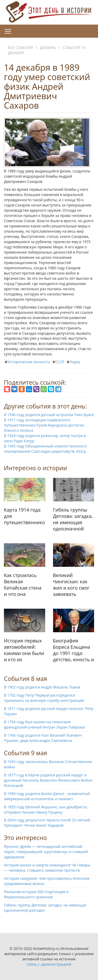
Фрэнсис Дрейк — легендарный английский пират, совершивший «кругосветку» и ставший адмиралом (46, 852)
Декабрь (48, 47)
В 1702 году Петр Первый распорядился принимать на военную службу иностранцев (44, 698)
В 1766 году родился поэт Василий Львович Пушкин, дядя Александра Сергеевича (43, 738)
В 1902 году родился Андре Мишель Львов (42, 687)
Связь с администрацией (49, 964)
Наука (75, 362)
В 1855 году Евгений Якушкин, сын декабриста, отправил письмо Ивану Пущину (46, 810)
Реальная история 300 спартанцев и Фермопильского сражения (36, 894)
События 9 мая (25, 753)
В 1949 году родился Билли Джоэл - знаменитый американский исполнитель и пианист (47, 796)
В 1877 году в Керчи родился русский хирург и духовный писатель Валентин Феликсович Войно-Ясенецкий (49, 780)
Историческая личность (29, 362)
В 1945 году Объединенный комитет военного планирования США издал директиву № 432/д (45, 449)
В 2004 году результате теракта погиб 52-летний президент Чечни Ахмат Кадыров (47, 823)
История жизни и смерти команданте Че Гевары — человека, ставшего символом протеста (47, 868)
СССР (60, 362)
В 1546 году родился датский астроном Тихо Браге (49, 415)
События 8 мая (25, 679)
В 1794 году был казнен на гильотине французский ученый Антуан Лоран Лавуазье (45, 724)
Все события (21, 47)
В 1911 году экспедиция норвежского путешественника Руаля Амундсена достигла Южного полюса (44, 425)
